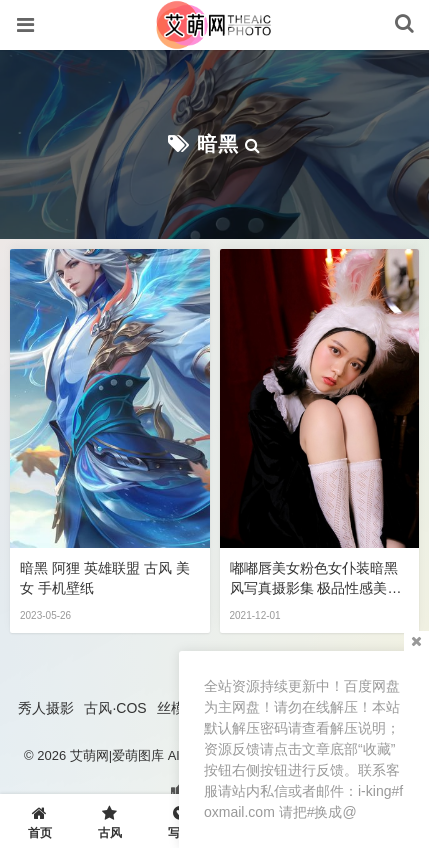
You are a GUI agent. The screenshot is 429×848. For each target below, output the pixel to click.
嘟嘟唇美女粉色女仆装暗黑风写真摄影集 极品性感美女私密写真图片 (316, 579)
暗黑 (218, 144)
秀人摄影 (46, 708)
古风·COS (115, 708)
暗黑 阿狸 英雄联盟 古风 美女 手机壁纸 (105, 578)
